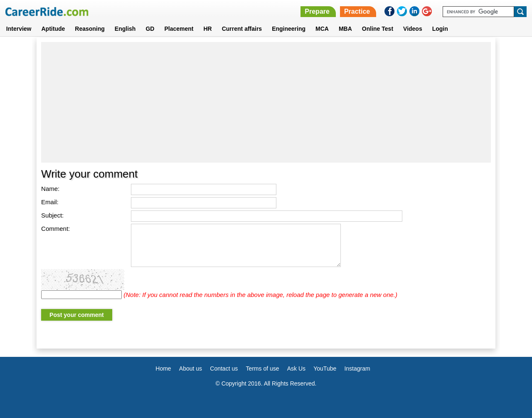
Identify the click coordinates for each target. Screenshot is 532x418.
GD (150, 29)
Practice (357, 11)
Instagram (357, 369)
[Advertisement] (266, 102)
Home (163, 369)
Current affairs (242, 29)
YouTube (325, 369)
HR (207, 29)
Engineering (289, 29)
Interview (19, 29)
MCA (322, 29)
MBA (345, 29)
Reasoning (90, 29)
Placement (179, 29)
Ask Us (296, 369)
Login (440, 29)
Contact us (224, 369)
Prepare (317, 11)
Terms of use (262, 369)
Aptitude (53, 29)
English (125, 29)
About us (191, 369)
